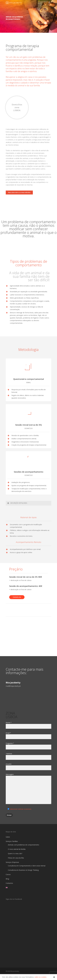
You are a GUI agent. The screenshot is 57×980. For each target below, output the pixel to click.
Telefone (28, 756)
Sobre (8, 837)
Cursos (8, 874)
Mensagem (28, 789)
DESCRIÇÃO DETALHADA (17, 503)
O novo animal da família (17, 849)
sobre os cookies (40, 977)
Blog (7, 879)
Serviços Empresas (12, 862)
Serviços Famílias (12, 841)
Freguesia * (28, 746)
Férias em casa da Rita (16, 858)
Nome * (28, 725)
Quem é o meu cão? (15, 853)
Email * (28, 735)
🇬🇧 (7, 888)
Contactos (9, 883)
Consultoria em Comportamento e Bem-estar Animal (27, 866)
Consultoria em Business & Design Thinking (23, 870)
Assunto (28, 767)
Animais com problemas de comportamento (24, 845)
